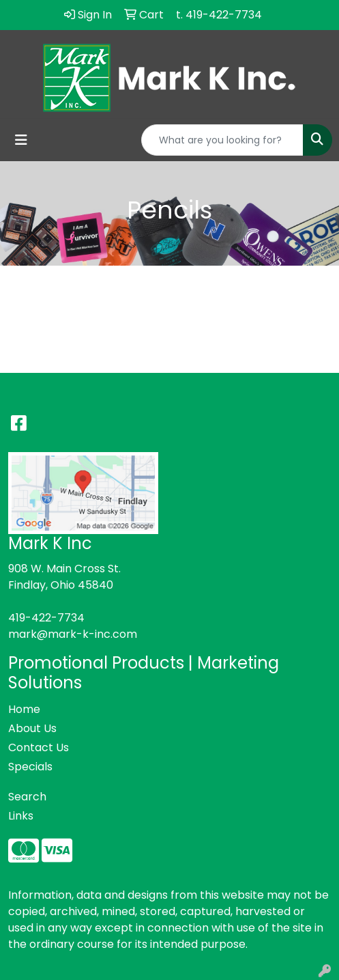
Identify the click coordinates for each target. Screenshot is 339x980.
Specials (30, 767)
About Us (32, 728)
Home (24, 709)
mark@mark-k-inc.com (73, 634)
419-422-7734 (46, 618)
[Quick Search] (222, 140)
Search (27, 797)
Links (21, 816)
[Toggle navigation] (21, 140)
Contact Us (39, 747)
